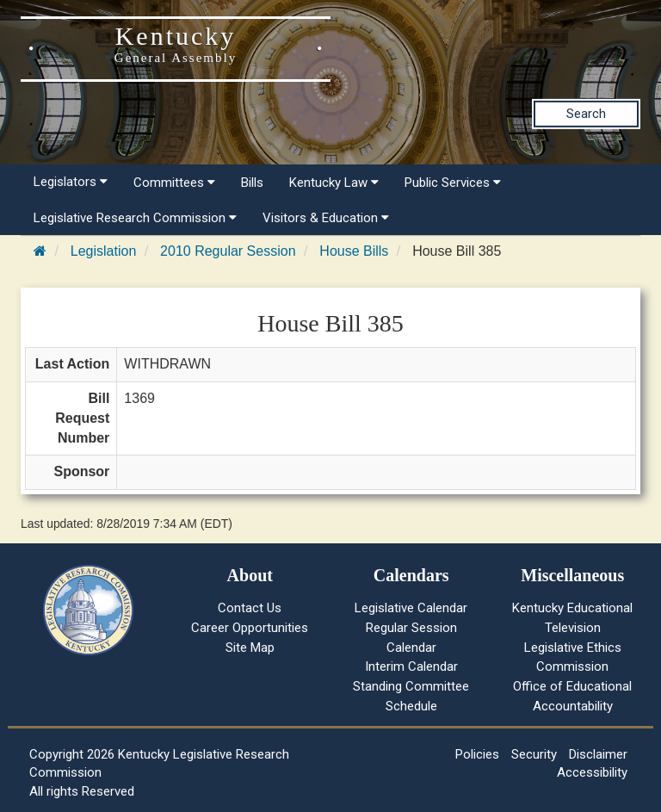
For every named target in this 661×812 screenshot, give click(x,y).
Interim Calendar (411, 666)
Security (534, 754)
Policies (477, 754)
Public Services (453, 183)
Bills (252, 183)
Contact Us (250, 608)
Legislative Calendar (411, 608)
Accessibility (592, 772)
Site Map (250, 648)
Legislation (104, 251)
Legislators (71, 182)
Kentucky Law (334, 183)
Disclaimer (598, 754)
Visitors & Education (326, 218)
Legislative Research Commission (135, 218)
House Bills (354, 251)
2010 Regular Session (228, 251)
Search (586, 114)
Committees (174, 183)
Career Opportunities (250, 628)
